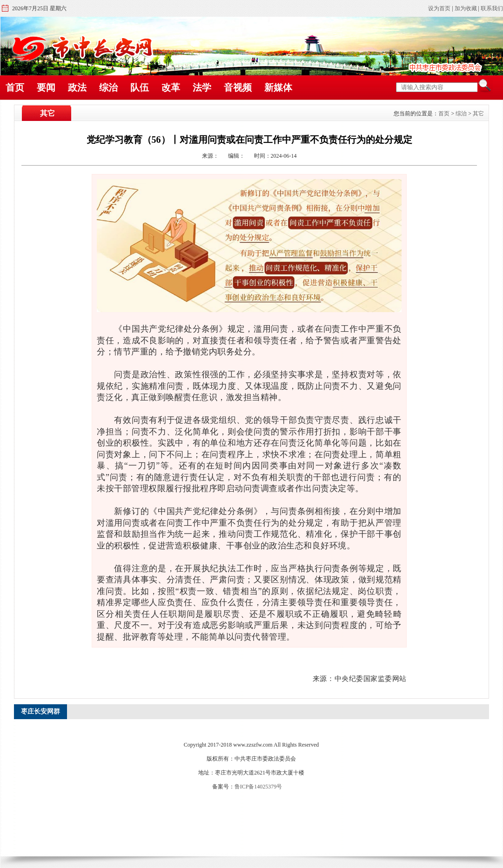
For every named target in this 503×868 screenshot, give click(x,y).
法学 (202, 87)
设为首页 (439, 8)
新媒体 (278, 87)
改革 (171, 87)
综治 (108, 87)
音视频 (238, 87)
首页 (15, 87)
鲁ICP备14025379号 (258, 787)
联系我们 (492, 8)
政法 (77, 87)
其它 (478, 114)
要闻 (46, 87)
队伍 (140, 87)
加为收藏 (466, 8)
